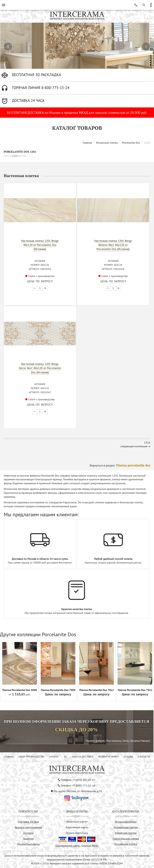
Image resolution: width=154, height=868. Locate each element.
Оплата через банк (77, 833)
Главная (87, 143)
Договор (28, 833)
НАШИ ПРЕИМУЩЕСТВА (31, 757)
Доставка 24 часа (28, 822)
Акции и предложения (28, 827)
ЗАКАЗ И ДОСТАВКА (82, 757)
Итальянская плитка (126, 827)
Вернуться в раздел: (120, 465)
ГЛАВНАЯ (9, 757)
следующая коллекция (134, 446)
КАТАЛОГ (54, 757)
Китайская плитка (126, 833)
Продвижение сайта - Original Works (77, 845)
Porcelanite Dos (131, 143)
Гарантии (28, 838)
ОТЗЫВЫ (128, 757)
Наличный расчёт (77, 822)
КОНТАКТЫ (144, 757)
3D (65, 757)
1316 (147, 442)
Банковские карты (77, 827)
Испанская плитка (107, 143)
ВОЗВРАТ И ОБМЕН (108, 757)
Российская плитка (126, 844)
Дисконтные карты (28, 844)
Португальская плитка (126, 838)
